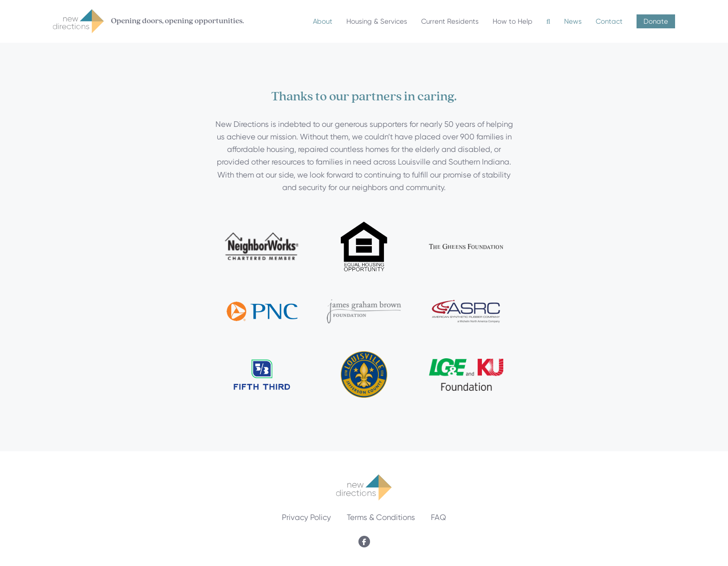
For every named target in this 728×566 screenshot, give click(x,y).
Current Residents (450, 21)
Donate (656, 21)
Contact (609, 21)
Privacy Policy (306, 517)
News (573, 21)
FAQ (439, 517)
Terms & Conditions (381, 517)
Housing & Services (377, 21)
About (323, 21)
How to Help (513, 21)
